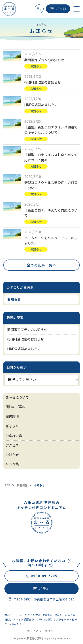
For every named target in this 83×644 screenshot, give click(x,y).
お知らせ (36, 66)
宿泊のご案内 (15, 407)
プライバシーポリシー (42, 631)
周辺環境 (12, 416)
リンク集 (12, 464)
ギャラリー (14, 426)
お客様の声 (14, 436)
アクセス (12, 445)
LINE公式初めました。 (41, 105)
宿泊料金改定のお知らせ (43, 82)
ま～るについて (17, 397)
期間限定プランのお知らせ (44, 60)
